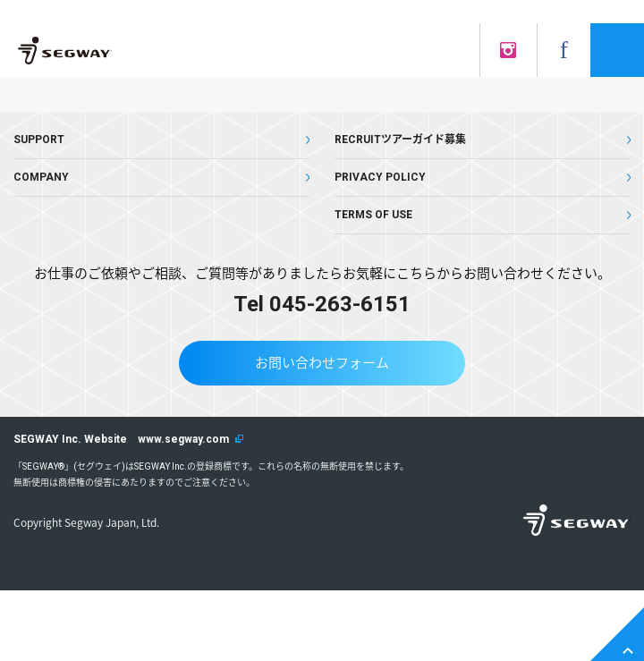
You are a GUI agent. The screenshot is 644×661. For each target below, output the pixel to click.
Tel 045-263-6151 (322, 304)
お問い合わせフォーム (322, 363)
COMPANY (41, 177)
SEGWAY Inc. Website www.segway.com (121, 439)
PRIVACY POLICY (380, 177)
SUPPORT (39, 140)
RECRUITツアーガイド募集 (400, 140)
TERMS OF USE (373, 215)
